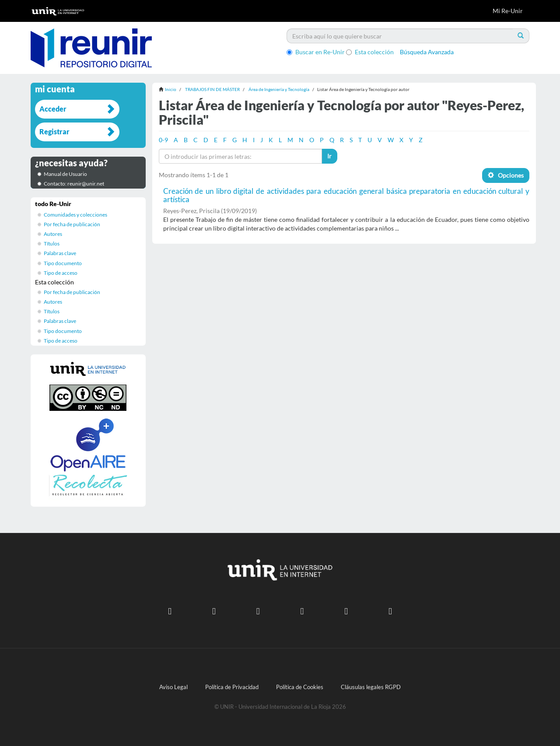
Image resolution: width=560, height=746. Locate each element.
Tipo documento (63, 263)
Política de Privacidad (232, 687)
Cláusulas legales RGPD (371, 687)
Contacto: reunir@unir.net (74, 184)
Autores (53, 234)
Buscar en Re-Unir (316, 52)
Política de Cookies (300, 687)
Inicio (171, 89)
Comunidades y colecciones (75, 215)
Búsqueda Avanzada (427, 52)
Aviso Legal (173, 687)
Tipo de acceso (61, 273)
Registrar (54, 131)
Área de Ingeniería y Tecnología (279, 89)
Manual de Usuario (65, 174)
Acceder (53, 109)
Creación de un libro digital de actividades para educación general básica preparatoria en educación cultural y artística (346, 195)
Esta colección (370, 52)
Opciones (506, 175)
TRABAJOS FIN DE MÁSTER (212, 89)
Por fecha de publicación (72, 224)
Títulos (52, 243)
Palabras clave (60, 253)
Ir (329, 156)
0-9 (163, 140)
